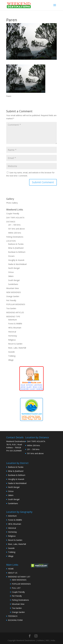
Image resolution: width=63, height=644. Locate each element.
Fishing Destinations (15, 237)
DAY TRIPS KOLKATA (15, 218)
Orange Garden (13, 296)
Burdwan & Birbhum (17, 252)
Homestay (13, 336)
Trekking (12, 356)
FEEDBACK (13, 616)
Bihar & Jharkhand (16, 248)
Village (11, 360)
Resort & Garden (15, 344)
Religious (12, 340)
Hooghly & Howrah (16, 260)
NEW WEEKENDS (14, 292)
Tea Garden (11, 308)
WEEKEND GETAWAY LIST (19, 577)
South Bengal (14, 280)
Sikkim (11, 276)
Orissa (11, 272)
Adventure (12, 320)
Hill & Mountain (15, 328)
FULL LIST (16, 588)
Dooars (11, 256)
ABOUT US (13, 573)
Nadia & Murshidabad (17, 264)
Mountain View (12, 288)
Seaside (11, 352)
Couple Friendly (13, 214)
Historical (12, 332)
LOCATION (11, 241)
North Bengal (14, 268)
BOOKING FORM (15, 620)
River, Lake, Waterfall (17, 348)
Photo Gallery (12, 203)
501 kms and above (16, 229)
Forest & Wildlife (15, 324)
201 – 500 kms (14, 225)
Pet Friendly (11, 300)
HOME (11, 569)
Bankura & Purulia (16, 244)
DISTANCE (11, 222)
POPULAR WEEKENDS (16, 304)
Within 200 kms (15, 233)
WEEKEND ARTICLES (15, 312)
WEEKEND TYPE (13, 317)
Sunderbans (13, 284)
